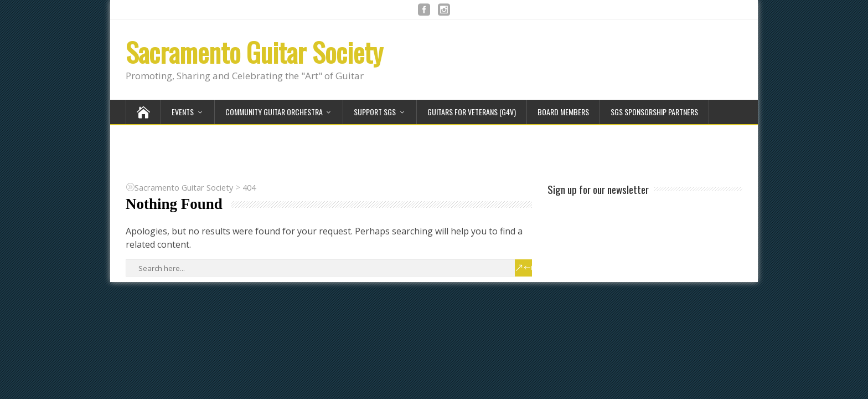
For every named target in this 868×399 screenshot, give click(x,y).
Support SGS (375, 112)
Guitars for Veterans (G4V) (472, 112)
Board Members (563, 112)
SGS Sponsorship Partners (654, 112)
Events (183, 112)
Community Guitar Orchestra (274, 112)
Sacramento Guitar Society (254, 52)
